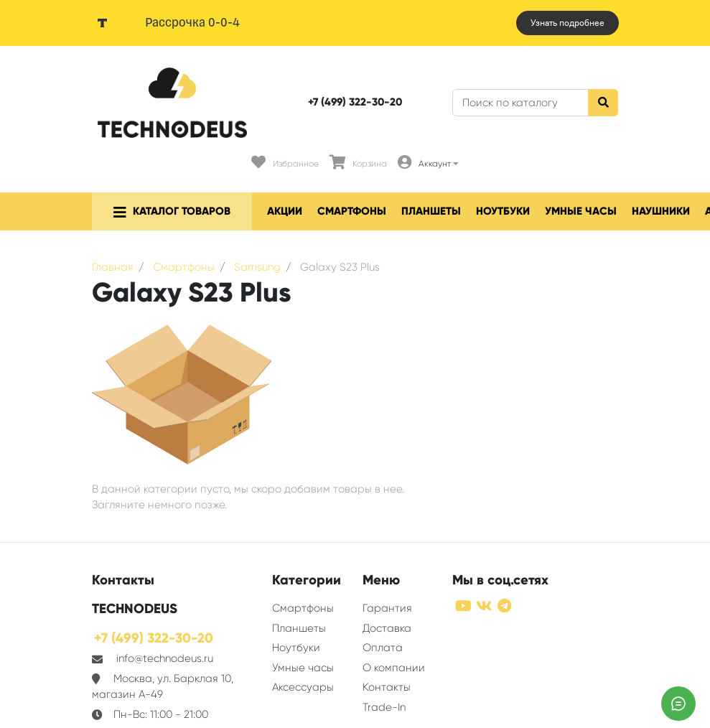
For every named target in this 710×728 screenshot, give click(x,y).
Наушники (661, 211)
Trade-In (384, 707)
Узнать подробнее (567, 23)
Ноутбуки (503, 211)
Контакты (387, 687)
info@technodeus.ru (165, 658)
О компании (394, 668)
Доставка (387, 628)
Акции (285, 211)
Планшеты (431, 211)
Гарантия (387, 608)
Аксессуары (303, 687)
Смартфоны (352, 211)
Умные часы (581, 211)
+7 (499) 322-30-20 (355, 102)
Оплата (383, 648)
